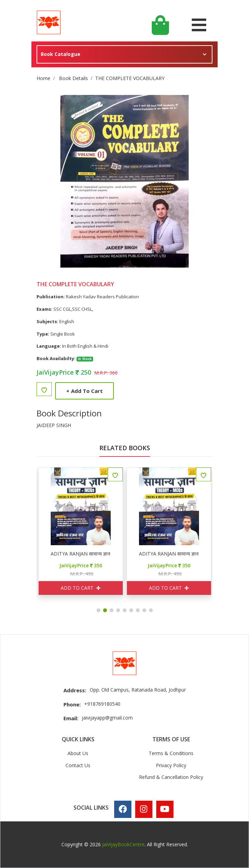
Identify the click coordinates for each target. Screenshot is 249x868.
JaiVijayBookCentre (123, 844)
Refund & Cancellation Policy (171, 777)
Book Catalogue (61, 54)
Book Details (73, 78)
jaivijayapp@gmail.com (107, 718)
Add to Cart (84, 391)
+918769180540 (102, 704)
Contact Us (78, 765)
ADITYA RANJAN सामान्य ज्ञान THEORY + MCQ (113, 554)
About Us (78, 753)
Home (43, 78)
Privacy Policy (171, 765)
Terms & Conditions (171, 753)
